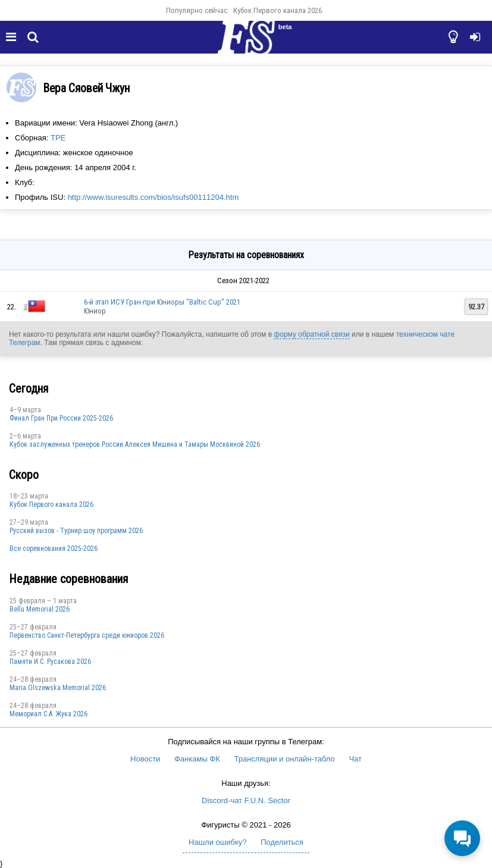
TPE (58, 138)
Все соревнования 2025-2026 (54, 549)
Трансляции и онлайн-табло (284, 759)
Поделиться (282, 842)
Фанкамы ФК (197, 759)
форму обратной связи (311, 334)
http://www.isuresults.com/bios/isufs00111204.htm (153, 197)
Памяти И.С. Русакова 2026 (50, 662)
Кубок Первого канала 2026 (278, 10)
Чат (355, 759)
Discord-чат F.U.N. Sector (246, 800)
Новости (145, 759)
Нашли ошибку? (217, 842)
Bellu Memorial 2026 (40, 609)
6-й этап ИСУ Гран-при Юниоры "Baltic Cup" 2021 (162, 302)
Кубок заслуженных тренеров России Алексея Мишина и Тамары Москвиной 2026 (135, 444)
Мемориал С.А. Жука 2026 (48, 714)
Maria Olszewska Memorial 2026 (58, 688)
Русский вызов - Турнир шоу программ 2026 (76, 531)
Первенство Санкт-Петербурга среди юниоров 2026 (87, 635)
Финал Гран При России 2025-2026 (61, 418)
